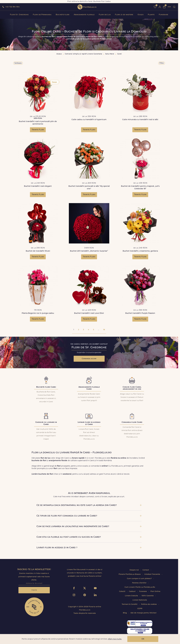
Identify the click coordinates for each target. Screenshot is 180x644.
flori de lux (87, 7)
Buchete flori (63, 15)
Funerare (163, 15)
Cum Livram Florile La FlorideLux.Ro (140, 587)
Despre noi (134, 570)
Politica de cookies (149, 604)
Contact (146, 570)
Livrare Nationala (140, 600)
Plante (151, 15)
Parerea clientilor (140, 583)
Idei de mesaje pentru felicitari (143, 613)
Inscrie (34, 590)
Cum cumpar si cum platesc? (140, 579)
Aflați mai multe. (115, 639)
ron (169, 7)
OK (143, 639)
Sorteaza (18, 63)
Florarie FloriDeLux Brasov (130, 574)
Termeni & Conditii (130, 604)
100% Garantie (148, 596)
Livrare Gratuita (132, 596)
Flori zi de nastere (124, 15)
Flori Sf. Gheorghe (19, 15)
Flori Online (155, 591)
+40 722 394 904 (12, 7)
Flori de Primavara (42, 15)
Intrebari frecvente (152, 574)
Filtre (162, 63)
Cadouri (133, 591)
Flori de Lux (105, 15)
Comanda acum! (89, 359)
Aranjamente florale (84, 15)
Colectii (122, 591)
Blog (125, 613)
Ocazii (141, 15)
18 (104, 330)
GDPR (140, 609)
